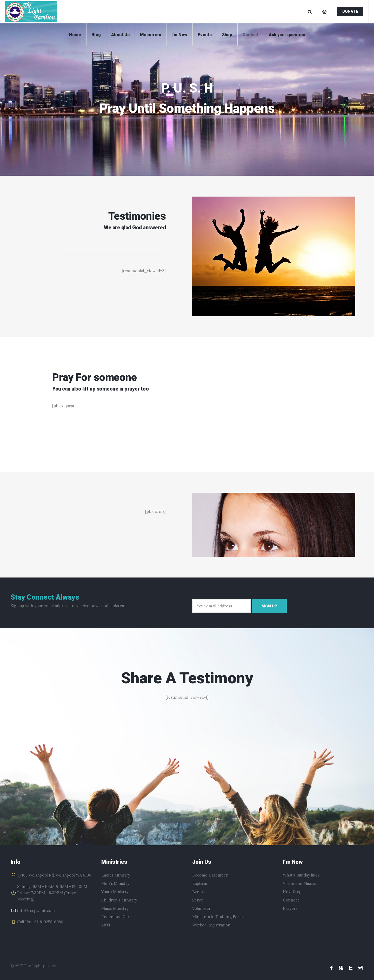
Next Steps (293, 892)
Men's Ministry (115, 883)
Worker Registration (211, 925)
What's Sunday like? (301, 875)
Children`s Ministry (119, 900)
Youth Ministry (115, 892)
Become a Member (210, 875)
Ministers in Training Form (218, 917)
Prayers (290, 908)
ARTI (106, 925)
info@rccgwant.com (36, 910)
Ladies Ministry (116, 875)
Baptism (200, 883)
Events (199, 892)
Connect (291, 900)
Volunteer (201, 908)
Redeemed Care (116, 917)
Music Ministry (115, 908)
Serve (198, 900)
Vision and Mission (300, 883)
